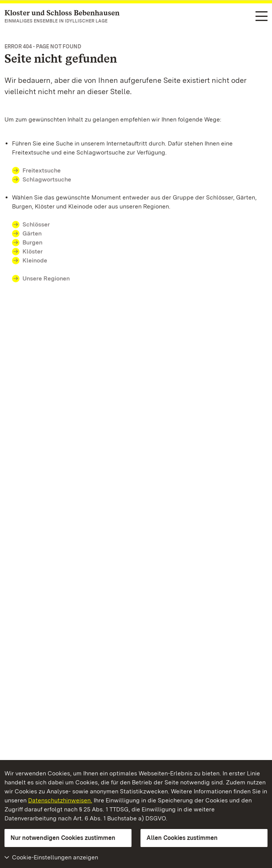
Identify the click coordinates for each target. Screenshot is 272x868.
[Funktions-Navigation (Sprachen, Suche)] (262, 17)
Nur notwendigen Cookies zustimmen (63, 838)
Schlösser (36, 224)
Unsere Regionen (46, 278)
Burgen (32, 242)
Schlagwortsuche (47, 179)
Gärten (32, 233)
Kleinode (35, 260)
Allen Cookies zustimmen (182, 838)
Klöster (33, 251)
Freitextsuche (42, 170)
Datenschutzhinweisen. (60, 800)
